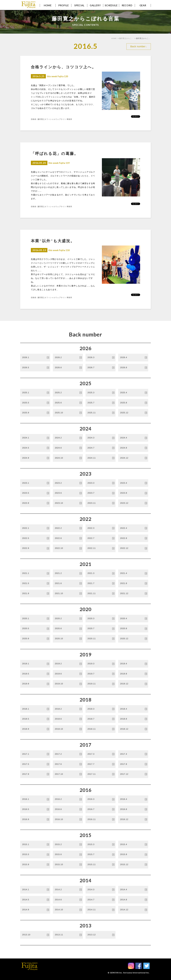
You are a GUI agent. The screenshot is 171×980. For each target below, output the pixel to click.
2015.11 (100, 865)
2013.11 (67, 935)
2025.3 (100, 393)
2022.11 (100, 549)
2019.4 (133, 664)
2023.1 (35, 483)
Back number (139, 46)
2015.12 (133, 865)
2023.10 (67, 503)
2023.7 (100, 493)
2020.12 (133, 639)
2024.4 (133, 438)
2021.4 (133, 574)
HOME (48, 5)
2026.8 (133, 368)
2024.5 (35, 448)
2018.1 (35, 709)
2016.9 (35, 820)
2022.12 (133, 549)
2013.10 (35, 935)
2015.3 (100, 845)
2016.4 (133, 800)
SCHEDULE (111, 5)
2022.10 (67, 549)
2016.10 (67, 820)
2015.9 (35, 865)
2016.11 (100, 820)
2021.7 (100, 584)
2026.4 (133, 358)
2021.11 (100, 594)
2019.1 (35, 664)
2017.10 (67, 775)
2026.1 (35, 358)
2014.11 (100, 910)
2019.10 (67, 684)
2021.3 (100, 574)
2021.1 (35, 574)
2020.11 (100, 639)
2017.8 (133, 765)
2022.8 (133, 539)
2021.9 (35, 594)
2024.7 (100, 448)
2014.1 (35, 890)
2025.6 (67, 403)
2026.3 (100, 358)
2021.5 (35, 584)
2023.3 (100, 483)
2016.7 (100, 810)
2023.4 (133, 483)
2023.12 (133, 503)
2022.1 (35, 529)
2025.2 (67, 393)
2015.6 (67, 855)
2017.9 (35, 775)
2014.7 (100, 900)
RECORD (127, 5)
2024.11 (100, 458)
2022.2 (67, 529)
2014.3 (100, 890)
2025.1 (35, 393)
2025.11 (100, 413)
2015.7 (100, 855)
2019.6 (67, 674)
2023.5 (35, 493)
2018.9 (35, 729)
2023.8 (133, 493)
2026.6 (67, 368)
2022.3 (100, 529)
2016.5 (35, 810)
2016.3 (100, 800)
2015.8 (133, 855)
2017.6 (67, 765)
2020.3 (100, 619)
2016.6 (67, 810)
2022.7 (100, 539)
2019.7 (100, 674)
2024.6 (67, 448)
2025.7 (100, 403)
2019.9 (35, 684)
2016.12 (133, 820)
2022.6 (67, 539)
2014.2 (67, 890)
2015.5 (35, 855)
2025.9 (35, 413)
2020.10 (67, 639)
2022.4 (133, 529)
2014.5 (35, 900)
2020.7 (100, 629)
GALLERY (95, 5)
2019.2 (67, 664)
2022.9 (35, 549)
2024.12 (133, 458)
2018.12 (133, 729)
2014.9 (35, 910)
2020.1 (35, 619)
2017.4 (133, 754)
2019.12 (133, 684)
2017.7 (100, 765)
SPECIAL (79, 5)
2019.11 (100, 684)
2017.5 (35, 765)
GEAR (143, 5)
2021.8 (133, 584)
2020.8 (133, 629)
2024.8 (133, 448)
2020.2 (67, 619)
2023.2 (67, 483)
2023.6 (67, 493)
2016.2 (67, 800)
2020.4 (133, 619)
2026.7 (100, 368)
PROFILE (64, 5)
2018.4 (133, 709)
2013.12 (100, 935)
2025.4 (133, 393)
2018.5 (35, 719)
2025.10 (67, 413)
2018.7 (100, 719)
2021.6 (67, 584)
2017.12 (133, 775)
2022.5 (35, 539)
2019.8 (133, 674)
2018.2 (67, 709)
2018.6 (67, 719)
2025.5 (35, 403)
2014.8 (133, 900)
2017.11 (100, 775)
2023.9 (35, 503)
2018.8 (133, 719)
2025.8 (133, 403)
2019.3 (100, 664)
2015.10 (67, 865)
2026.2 (67, 358)
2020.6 (67, 629)
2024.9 (35, 458)
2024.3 (100, 438)
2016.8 (133, 810)
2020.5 (35, 629)
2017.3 (100, 754)
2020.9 (35, 639)
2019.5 (35, 674)
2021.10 (67, 594)
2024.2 (67, 438)
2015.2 (67, 845)
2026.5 (35, 368)
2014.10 (67, 910)
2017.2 (67, 754)
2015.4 (133, 845)
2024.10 (67, 458)
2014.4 (133, 890)
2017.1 (35, 754)
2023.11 (100, 503)
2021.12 (133, 594)
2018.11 (100, 729)
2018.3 (100, 709)
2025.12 (133, 413)
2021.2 (67, 574)
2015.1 (35, 845)
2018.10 (67, 729)
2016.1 (35, 800)
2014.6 (67, 900)
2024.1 (35, 438)
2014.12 (133, 910)
